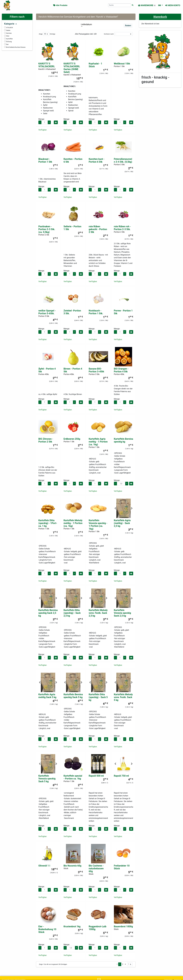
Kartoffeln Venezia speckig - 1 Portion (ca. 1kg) (98, 525)
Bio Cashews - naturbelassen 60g (96, 868)
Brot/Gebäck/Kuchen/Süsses (15, 47)
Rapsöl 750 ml (121, 776)
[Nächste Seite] (125, 964)
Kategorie (11, 24)
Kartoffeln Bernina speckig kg (124, 440)
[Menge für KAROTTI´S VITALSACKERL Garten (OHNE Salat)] (70, 122)
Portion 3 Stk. (120, 165)
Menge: (41, 119)
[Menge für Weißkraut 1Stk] (120, 122)
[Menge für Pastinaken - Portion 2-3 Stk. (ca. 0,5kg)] (45, 274)
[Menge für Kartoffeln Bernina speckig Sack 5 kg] (70, 739)
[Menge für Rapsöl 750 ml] (120, 829)
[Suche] (133, 5)
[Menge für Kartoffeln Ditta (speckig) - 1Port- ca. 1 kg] (45, 573)
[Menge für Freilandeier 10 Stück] (120, 890)
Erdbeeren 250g (72, 439)
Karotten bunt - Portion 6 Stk (97, 160)
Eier (6, 44)
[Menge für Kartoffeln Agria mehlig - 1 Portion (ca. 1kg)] (95, 484)
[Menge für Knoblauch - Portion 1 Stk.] (95, 332)
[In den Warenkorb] (56, 122)
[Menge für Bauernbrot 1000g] (120, 948)
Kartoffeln (8, 39)
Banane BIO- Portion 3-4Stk (96, 370)
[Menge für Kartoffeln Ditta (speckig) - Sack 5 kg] (95, 739)
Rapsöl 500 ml (96, 776)
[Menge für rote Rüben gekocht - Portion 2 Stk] (95, 274)
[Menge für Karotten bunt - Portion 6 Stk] (95, 190)
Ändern (128, 26)
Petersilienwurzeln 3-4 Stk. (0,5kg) (123, 160)
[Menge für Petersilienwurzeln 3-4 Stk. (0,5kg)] (120, 190)
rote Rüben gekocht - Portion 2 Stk (98, 229)
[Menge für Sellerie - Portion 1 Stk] (70, 274)
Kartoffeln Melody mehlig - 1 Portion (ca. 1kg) (73, 523)
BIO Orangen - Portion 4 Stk (121, 370)
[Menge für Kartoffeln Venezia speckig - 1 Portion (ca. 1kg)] (95, 573)
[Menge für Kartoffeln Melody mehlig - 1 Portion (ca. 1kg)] (70, 573)
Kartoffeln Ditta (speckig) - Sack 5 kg (98, 697)
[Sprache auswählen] (161, 5)
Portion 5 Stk (44, 316)
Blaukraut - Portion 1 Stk (45, 160)
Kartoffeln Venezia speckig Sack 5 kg (47, 779)
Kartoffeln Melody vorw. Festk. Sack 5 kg (123, 697)
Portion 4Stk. (44, 374)
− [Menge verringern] (40, 122)
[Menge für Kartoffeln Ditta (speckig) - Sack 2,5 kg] (70, 658)
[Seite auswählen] (130, 964)
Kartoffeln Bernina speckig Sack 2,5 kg (48, 613)
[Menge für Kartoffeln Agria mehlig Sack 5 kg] (45, 739)
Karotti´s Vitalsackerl (47, 69)
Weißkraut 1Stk (122, 64)
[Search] (120, 5)
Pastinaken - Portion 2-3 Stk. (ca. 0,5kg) (47, 229)
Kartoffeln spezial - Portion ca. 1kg (73, 777)
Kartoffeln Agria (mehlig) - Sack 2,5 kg (122, 523)
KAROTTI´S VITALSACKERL (47, 65)
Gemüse (8, 33)
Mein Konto (173, 5)
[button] (115, 508)
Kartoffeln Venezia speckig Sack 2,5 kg (122, 613)
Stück (66, 868)
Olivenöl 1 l (44, 866)
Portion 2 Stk (44, 235)
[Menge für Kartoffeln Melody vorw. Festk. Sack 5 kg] (120, 739)
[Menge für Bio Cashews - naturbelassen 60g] (95, 890)
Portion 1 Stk (119, 66)
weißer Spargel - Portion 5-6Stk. (47, 312)
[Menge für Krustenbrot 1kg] (71, 948)
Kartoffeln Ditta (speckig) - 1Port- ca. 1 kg (48, 523)
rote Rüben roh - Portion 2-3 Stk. (122, 228)
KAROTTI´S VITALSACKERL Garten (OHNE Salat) (72, 68)
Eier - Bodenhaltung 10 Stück (47, 929)
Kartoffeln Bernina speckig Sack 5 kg (73, 696)
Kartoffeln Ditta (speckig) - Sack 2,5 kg (72, 613)
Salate (7, 30)
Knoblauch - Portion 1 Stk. (96, 312)
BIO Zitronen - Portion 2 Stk (46, 440)
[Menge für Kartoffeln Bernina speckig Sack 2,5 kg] (45, 658)
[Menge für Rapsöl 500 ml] (95, 829)
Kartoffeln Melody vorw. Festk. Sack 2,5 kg (98, 613)
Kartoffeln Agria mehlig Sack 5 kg (47, 696)
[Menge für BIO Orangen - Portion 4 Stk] (120, 402)
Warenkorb (160, 17)
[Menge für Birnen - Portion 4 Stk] (70, 402)
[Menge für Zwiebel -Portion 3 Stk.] (70, 332)
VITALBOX (9, 27)
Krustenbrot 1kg (72, 926)
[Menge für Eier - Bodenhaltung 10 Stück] (45, 948)
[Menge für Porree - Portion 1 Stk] (120, 332)
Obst (7, 36)
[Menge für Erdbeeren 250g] (70, 484)
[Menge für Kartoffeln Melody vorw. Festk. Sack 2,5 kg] (95, 658)
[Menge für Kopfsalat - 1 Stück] (95, 122)
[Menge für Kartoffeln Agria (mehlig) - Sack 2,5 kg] (120, 573)
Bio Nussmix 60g (72, 866)
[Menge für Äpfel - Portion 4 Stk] (45, 402)
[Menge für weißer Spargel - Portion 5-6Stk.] (45, 332)
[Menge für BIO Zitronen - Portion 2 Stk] (45, 484)
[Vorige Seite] (117, 964)
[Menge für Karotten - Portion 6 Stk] (70, 190)
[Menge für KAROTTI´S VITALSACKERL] (45, 122)
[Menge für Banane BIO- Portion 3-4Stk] (95, 402)
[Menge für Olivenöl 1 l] (45, 890)
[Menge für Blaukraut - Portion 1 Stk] (45, 190)
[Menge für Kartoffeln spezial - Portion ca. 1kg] (70, 829)
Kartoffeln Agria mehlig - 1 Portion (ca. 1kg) (98, 442)
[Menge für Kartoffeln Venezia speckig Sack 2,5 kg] (120, 658)
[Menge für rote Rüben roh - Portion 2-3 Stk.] (120, 274)
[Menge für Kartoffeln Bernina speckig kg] (121, 484)
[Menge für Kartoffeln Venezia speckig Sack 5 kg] (45, 829)
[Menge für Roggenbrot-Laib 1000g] (95, 948)
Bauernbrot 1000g (123, 926)
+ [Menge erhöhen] (49, 122)
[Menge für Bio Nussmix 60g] (70, 890)
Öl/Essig (8, 42)
